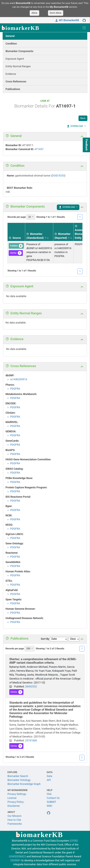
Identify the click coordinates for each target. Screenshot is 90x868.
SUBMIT (52, 802)
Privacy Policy (16, 802)
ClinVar (16, 253)
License (12, 798)
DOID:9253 (58, 176)
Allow (34, 13)
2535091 (15, 860)
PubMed (16, 246)
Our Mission (15, 816)
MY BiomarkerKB (67, 20)
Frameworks (15, 824)
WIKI (50, 806)
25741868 (31, 740)
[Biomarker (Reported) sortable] (63, 232)
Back (83, 118)
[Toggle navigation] (84, 28)
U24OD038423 (17, 856)
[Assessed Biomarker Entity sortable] (81, 232)
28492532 (31, 686)
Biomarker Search (18, 776)
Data (50, 776)
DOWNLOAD (75, 126)
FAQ (49, 794)
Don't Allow (56, 13)
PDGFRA (15, 389)
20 (30, 217)
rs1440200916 (19, 379)
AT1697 (39, 149)
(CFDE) (74, 841)
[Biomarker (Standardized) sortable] (39, 232)
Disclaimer (14, 806)
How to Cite (14, 820)
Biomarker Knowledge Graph (24, 784)
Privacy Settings (17, 794)
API (49, 780)
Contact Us (53, 798)
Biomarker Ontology (19, 780)
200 (29, 649)
